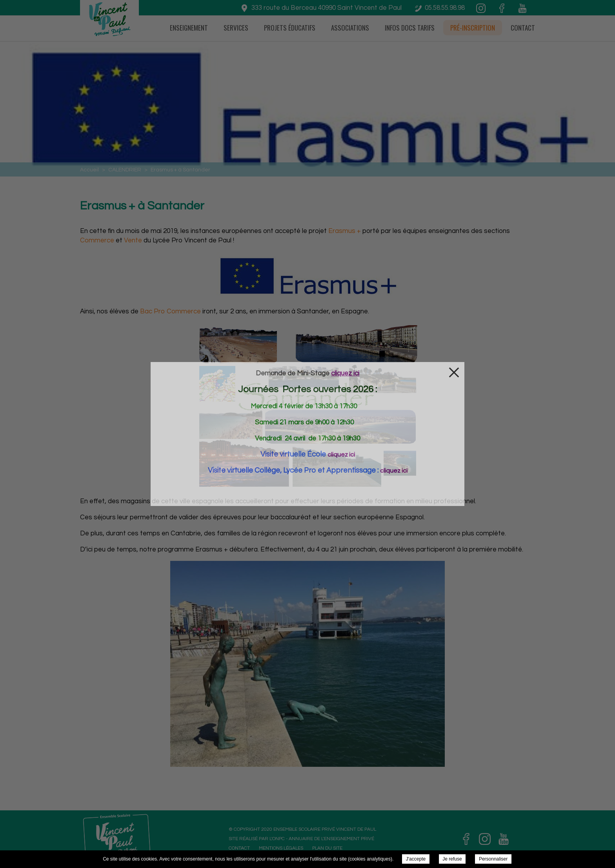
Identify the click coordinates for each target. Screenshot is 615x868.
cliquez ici (341, 455)
